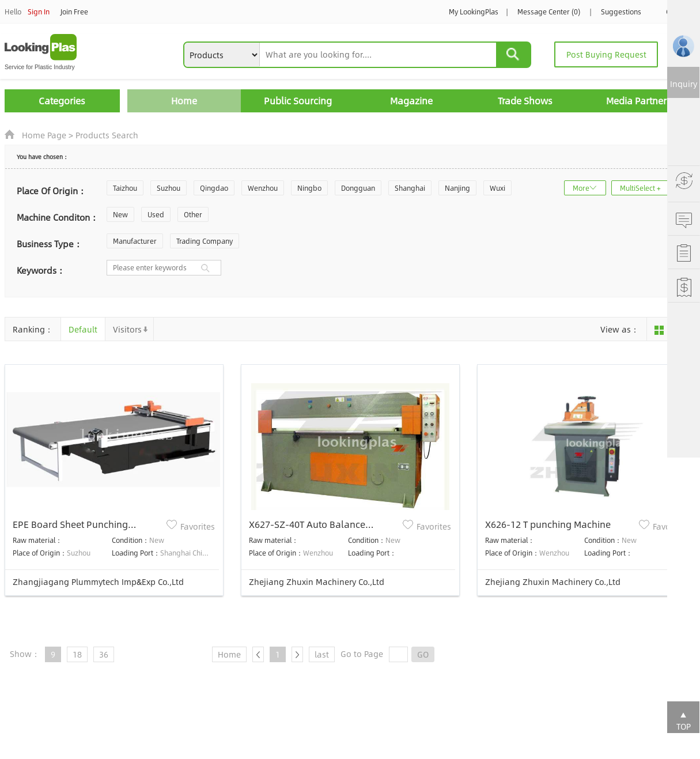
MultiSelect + (640, 188)
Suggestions (621, 12)
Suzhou (169, 188)
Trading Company (205, 241)
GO (423, 654)
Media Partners (639, 101)
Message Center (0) (549, 12)
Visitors (127, 329)
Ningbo (309, 188)
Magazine (411, 101)
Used (156, 214)
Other (193, 214)
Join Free (74, 12)
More (581, 188)
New (120, 214)
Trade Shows (525, 101)
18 (77, 654)
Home (184, 101)
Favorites (198, 526)
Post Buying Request (606, 54)
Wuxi (497, 188)
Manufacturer (135, 241)
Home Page (44, 135)
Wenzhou (263, 188)
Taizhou (125, 188)
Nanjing (457, 188)
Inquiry (684, 84)
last (322, 654)
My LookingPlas (474, 12)
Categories (62, 101)
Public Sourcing (298, 101)
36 (104, 654)
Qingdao (214, 188)
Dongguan (358, 188)
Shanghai (410, 188)
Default (83, 329)
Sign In (39, 12)
